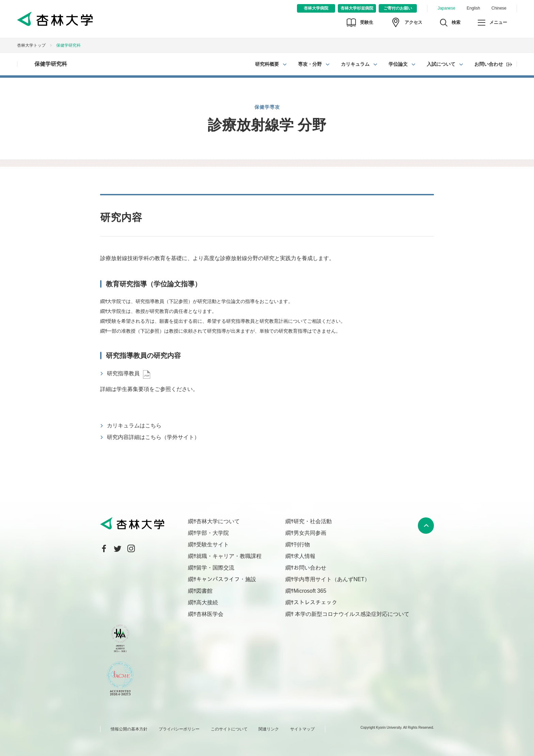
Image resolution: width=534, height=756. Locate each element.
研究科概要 (267, 64)
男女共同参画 (310, 533)
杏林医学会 (210, 614)
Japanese (446, 8)
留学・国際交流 (215, 568)
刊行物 (302, 545)
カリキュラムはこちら (134, 426)
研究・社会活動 (313, 521)
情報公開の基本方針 (129, 729)
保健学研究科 (51, 64)
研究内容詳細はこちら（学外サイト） (153, 437)
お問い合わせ (489, 64)
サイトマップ (302, 729)
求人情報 (304, 556)
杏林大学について (218, 521)
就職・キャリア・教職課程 (229, 556)
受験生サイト (213, 545)
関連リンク (269, 729)
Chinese (499, 8)
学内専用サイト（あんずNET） (332, 579)
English (473, 8)
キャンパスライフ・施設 (226, 579)
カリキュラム (355, 64)
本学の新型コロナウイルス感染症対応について (351, 614)
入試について (441, 64)
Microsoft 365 (310, 591)
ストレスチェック (315, 602)
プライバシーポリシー (179, 729)
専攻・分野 (310, 64)
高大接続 (207, 602)
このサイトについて (229, 729)
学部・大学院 (213, 533)
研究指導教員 (123, 373)
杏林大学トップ (31, 45)
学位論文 (398, 64)
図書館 (204, 591)
